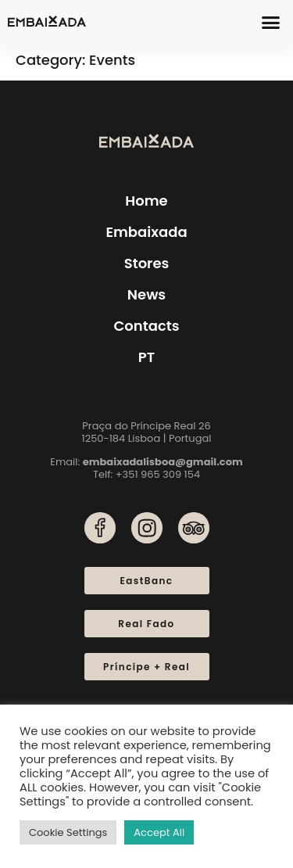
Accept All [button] (159, 832)
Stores (147, 263)
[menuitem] (146, 357)
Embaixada (146, 232)
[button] (271, 23)
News (146, 294)
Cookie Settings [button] (68, 832)
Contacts (146, 326)
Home (146, 201)
